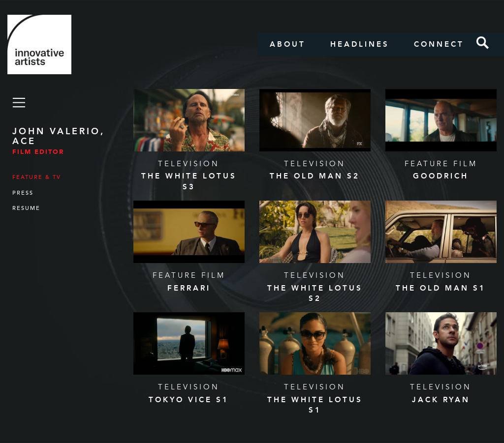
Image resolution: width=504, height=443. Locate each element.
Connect (439, 44)
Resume (26, 208)
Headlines (360, 44)
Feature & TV (37, 177)
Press (23, 193)
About (288, 44)
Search (483, 43)
